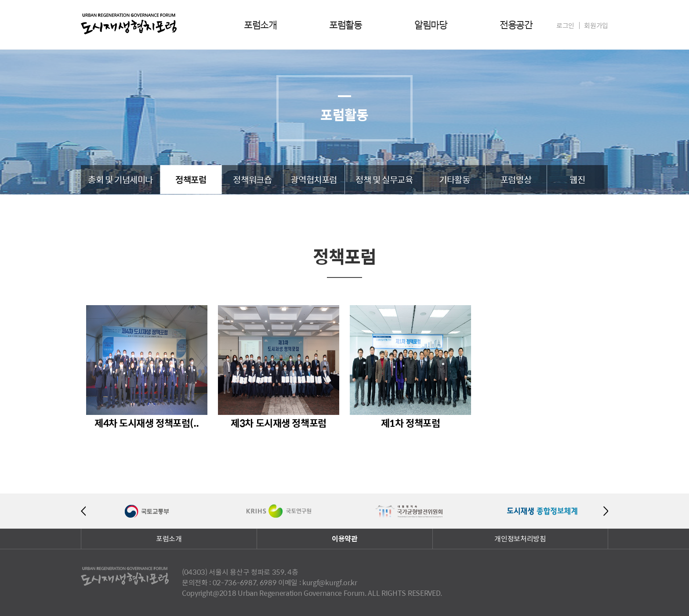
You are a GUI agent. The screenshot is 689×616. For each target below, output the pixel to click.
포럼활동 (345, 25)
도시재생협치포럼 (129, 24)
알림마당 (431, 25)
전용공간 (516, 25)
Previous (83, 511)
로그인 (565, 25)
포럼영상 (516, 179)
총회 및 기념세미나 (120, 179)
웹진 (577, 179)
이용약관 (345, 539)
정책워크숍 (252, 179)
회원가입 (596, 25)
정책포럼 (191, 179)
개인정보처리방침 (520, 539)
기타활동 (454, 179)
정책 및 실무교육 (384, 179)
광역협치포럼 (314, 179)
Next (606, 511)
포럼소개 (260, 25)
